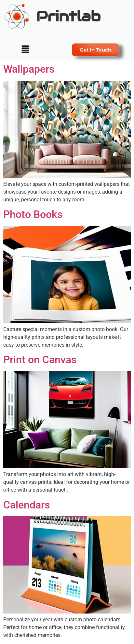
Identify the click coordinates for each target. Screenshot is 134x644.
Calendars (27, 505)
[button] (25, 50)
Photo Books (33, 214)
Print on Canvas (40, 360)
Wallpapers (29, 69)
